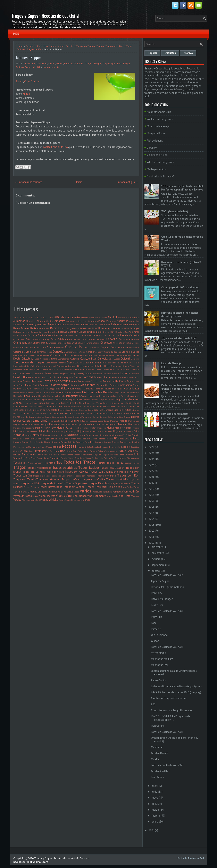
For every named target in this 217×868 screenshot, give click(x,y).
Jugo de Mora (31, 403)
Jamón (57, 399)
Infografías (72, 396)
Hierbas (78, 393)
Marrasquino (28, 428)
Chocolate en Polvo (122, 343)
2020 (151, 483)
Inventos (135, 396)
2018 (39, 317)
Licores (135, 417)
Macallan (115, 421)
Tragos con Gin (23, 476)
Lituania (84, 421)
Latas (106, 403)
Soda (136, 454)
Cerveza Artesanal (129, 339)
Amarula (92, 321)
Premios (115, 442)
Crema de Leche (59, 355)
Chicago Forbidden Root (60, 343)
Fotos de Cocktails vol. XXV (167, 765)
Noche (63, 435)
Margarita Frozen (157, 133)
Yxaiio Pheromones (74, 500)
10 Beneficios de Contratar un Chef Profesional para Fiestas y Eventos (182, 188)
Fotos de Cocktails (56, 381)
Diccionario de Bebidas (90, 366)
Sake (80, 451)
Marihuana (134, 424)
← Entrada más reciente (28, 182)
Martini (39, 428)
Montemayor (91, 431)
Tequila (18, 463)
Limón (53, 46)
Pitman (25, 442)
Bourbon (73, 332)
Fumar (28, 385)
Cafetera (49, 335)
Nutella (112, 435)
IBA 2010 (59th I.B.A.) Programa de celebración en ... (171, 718)
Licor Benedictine (52, 406)
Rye (75, 451)
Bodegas (135, 328)
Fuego (21, 385)
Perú (90, 439)
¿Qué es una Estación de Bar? (179, 338)
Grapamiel (35, 389)
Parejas (45, 439)
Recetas (70, 46)
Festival (124, 377)
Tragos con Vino (71, 479)
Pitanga (17, 442)
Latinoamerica (116, 403)
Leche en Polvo (35, 406)
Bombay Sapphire (39, 332)
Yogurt (62, 500)
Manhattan (157, 747)
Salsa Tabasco (90, 451)
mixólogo (72, 431)
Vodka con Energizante (160, 119)
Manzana (54, 424)
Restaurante (42, 451)
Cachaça (32, 335)
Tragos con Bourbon (113, 468)
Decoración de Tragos (29, 362)
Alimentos (19, 321)
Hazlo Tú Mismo (84, 389)
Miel (48, 431)
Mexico (119, 428)
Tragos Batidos (89, 467)
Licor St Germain (111, 417)
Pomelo (80, 442)
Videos (60, 496)
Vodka (17, 499)
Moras (101, 431)
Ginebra (90, 385)
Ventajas (107, 492)
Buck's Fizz (157, 605)
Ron (63, 451)
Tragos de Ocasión (53, 483)
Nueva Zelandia (86, 435)
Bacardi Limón (97, 325)
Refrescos (104, 447)
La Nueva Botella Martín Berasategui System (177, 686)
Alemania (134, 317)
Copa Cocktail (32, 81)
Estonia (35, 377)
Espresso (136, 373)
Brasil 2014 (109, 332)
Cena (84, 339)
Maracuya (77, 424)
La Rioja (80, 403)
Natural (28, 435)
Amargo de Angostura (77, 321)
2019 (151, 489)
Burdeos (17, 335)
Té (112, 458)
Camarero (87, 335)
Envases (107, 373)
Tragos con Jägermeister (63, 476)
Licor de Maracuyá (83, 413)
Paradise (156, 629)
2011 (151, 537)
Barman (25, 328)
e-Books (126, 369)
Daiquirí (125, 359)
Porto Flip (157, 617)
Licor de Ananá (89, 406)
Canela (124, 335)
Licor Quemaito (95, 417)
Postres (108, 442)
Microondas (32, 431)
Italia (24, 399)
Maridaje (122, 424)
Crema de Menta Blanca (80, 355)
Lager (88, 403)
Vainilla (53, 492)
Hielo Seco (54, 393)
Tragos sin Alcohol (74, 487)
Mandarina (34, 424)
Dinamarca (116, 366)
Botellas (63, 332)
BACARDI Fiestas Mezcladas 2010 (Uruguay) (176, 692)
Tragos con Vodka (93, 479)
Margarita (111, 424)
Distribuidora (29, 370)
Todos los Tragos (86, 46)
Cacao (24, 335)
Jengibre (72, 399)
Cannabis (134, 335)
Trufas (130, 487)
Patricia (53, 439)
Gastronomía (60, 385)
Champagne (20, 343)
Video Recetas (47, 496)
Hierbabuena (66, 392)
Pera (84, 439)
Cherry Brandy (40, 343)
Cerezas (91, 339)
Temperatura (133, 458)
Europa (77, 377)
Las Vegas (97, 403)
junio (155, 792)
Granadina (126, 385)
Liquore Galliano (70, 421)
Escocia (116, 373)
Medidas (86, 428)
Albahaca (93, 318)
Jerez (79, 399)
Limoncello (55, 421)
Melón (93, 428)
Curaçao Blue (88, 359)
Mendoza (102, 428)
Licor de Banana (106, 406)
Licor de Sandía (44, 417)
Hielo (46, 393)
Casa (22, 339)
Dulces (106, 370)
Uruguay (32, 492)
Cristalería (28, 359)
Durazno (115, 369)
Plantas (48, 442)
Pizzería (39, 442)
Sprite (46, 458)
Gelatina (75, 385)
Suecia (64, 458)
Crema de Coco (43, 355)
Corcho (69, 352)
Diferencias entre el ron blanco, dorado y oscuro (180, 314)
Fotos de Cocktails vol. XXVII (167, 647)
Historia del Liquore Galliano (168, 587)
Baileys (115, 324)
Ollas (128, 435)
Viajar (36, 496)
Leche (128, 403)
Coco (87, 347)
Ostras (16, 439)
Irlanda (17, 399)
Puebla (28, 447)
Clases (16, 347)
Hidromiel (31, 393)
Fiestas (26, 381)
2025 (151, 453)
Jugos (42, 403)
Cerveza (112, 339)
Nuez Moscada (101, 435)
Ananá (101, 321)
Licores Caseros (23, 421)
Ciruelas (136, 343)
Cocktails (31, 46)
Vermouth (118, 492)
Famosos (99, 377)
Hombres (125, 393)
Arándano (42, 324)
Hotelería (18, 396)
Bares (17, 328)
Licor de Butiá (123, 406)
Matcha (77, 428)
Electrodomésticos (23, 373)
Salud (122, 451)
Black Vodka (123, 328)
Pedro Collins (159, 680)
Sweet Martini (159, 653)
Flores (39, 381)
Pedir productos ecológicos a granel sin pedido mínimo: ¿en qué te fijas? (182, 389)
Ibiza (49, 396)
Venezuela (97, 492)
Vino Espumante (97, 496)
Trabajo (136, 463)
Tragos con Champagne (103, 472)
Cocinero (60, 347)
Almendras (31, 321)
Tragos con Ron (128, 475)
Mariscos (17, 428)
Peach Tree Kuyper (67, 439)
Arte (62, 324)
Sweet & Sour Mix (94, 458)
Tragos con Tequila (24, 479)
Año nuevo (111, 321)
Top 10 (119, 463)
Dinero (126, 366)
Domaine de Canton (53, 370)
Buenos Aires (132, 332)
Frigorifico (89, 381)
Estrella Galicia (46, 377)
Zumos (87, 500)
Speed (40, 458)
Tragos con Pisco (106, 476)
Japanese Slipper (28, 58)
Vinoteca (135, 496)
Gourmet (114, 385)
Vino (69, 496)
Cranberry (99, 352)
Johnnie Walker (90, 399)
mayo (155, 798)
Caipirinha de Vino (157, 155)
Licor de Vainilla (60, 417)
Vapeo (76, 492)
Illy (59, 396)
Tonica (110, 463)
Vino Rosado (112, 496)
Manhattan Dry (159, 665)
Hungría (42, 396)
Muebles (108, 431)
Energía (73, 373)
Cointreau (42, 46)
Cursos (117, 359)
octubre (156, 559)
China (90, 343)
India (63, 396)
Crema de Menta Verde (103, 355)
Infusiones (84, 396)
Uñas (25, 492)
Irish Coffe (157, 593)
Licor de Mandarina (44, 413)
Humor (34, 396)
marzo (155, 810)
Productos (126, 442)
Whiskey (43, 500)
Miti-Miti (156, 759)
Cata (28, 339)
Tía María (50, 463)
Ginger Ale (103, 385)
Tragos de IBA (34, 49)
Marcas (101, 424)
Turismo (18, 492)
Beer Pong (66, 328)
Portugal (99, 442)
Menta (110, 428)
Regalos (125, 447)
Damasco (135, 359)
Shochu (77, 455)
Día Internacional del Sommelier (51, 366)
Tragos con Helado (42, 476)
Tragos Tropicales (97, 487)
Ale (127, 318)
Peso (95, 439)
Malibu (24, 424)
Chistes (96, 343)
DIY (39, 369)
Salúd (131, 451)
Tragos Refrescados (51, 487)
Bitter (95, 328)
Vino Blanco (80, 496)
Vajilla (61, 492)
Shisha (70, 455)
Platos (64, 442)
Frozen (99, 381)
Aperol (132, 321)
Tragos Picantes (31, 487)
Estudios (59, 377)
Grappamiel (54, 389)
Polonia (72, 442)
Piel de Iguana (155, 141)
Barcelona (134, 324)
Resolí (31, 451)
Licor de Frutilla (123, 410)
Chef (30, 343)
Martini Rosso (65, 428)
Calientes (69, 335)
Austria (77, 325)
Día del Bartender (91, 363)
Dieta (107, 366)
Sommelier (19, 458)
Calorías (78, 335)
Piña (116, 439)
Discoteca (18, 370)
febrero (156, 816)
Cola (126, 347)
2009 (151, 830)
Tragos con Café (55, 472)
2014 (16, 318)
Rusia (69, 451)
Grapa (26, 389)
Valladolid (69, 492)
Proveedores (19, 447)
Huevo (26, 396)
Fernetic (116, 377)
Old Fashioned (159, 635)
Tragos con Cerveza (77, 472)
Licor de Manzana (64, 413)
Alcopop (121, 318)
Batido (19, 81)
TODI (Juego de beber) (175, 212)
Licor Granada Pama (77, 417)
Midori (61, 46)
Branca (83, 332)
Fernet (108, 377)
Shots (84, 455)
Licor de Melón (123, 413)
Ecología (136, 370)
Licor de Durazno (104, 410)
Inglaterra (94, 396)
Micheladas (19, 431)
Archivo (188, 53)
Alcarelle (103, 318)
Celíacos (77, 339)
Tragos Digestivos (77, 483)
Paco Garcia (35, 439)
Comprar (38, 352)
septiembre (158, 565)
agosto (156, 571)
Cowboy (152, 148)
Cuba (37, 359)
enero (155, 822)
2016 (27, 318)
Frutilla (114, 381)
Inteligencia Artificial (119, 396)
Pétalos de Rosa (105, 439)
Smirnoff (129, 455)
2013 (151, 525)
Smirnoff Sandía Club (159, 112)
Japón (64, 399)
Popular (153, 53)
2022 (151, 471)
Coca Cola (40, 347)
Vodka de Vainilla (30, 500)
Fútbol (36, 385)
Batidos (46, 328)
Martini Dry (50, 428)
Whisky (53, 499)
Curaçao (75, 359)
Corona (90, 352)
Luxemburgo (103, 421)
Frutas (106, 381)
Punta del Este (39, 447)
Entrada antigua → (127, 182)
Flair (33, 381)
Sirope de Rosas (117, 455)
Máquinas (65, 424)
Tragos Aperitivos (115, 46)
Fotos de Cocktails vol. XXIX (167, 575)
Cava (53, 339)
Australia (69, 325)
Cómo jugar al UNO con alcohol (180, 287)
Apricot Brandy (28, 324)
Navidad (38, 435)
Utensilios (43, 492)
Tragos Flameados (120, 483)
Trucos (124, 487)
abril (154, 804)
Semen (54, 455)
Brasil (99, 332)
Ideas (54, 396)
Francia (73, 381)
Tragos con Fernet (129, 472)
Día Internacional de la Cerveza (119, 363)
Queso (49, 447)
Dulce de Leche (93, 370)
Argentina (53, 324)
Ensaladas (97, 373)
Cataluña (36, 339)
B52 (153, 704)
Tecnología (120, 458)
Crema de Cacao (130, 352)
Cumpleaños (64, 359)
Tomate (102, 463)
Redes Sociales (93, 447)
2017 (33, 317)
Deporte (62, 363)
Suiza (71, 458)
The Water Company (33, 463)
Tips (59, 462)
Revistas (54, 451)
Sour (34, 458)
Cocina (51, 347)
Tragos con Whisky (117, 479)
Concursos (48, 352)
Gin (82, 385)
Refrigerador (115, 447)
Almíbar (41, 321)
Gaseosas (45, 385)
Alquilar (50, 321)
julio (154, 786)
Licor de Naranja (28, 417)
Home (20, 46)
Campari (97, 335)
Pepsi (79, 439)
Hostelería (135, 393)
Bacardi (85, 324)
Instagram (104, 396)
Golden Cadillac (160, 771)
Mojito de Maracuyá (158, 126)
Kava (57, 403)
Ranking (57, 447)
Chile (74, 343)
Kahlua (50, 403)
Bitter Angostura (108, 328)
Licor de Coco (64, 410)
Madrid (124, 421)
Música (136, 431)
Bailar (107, 325)
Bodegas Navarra (22, 332)
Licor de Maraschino (104, 413)
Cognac (105, 347)
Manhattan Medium (162, 659)
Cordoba (76, 352)
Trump (136, 487)
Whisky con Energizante (160, 162)
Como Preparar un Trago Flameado (171, 710)
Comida (28, 352)
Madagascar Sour (157, 169)
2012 (151, 531)
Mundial (127, 431)
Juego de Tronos (106, 399)
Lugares (93, 421)
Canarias (115, 335)
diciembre (157, 547)
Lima (36, 420)
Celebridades (65, 339)
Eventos (87, 377)
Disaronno (135, 366)
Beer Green (157, 777)
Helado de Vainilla (114, 389)
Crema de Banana (113, 352)
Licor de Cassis (27, 410)
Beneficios (85, 328)
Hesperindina (19, 393)
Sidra (90, 455)
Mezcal (136, 428)
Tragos (100, 46)
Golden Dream (160, 753)
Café (41, 335)
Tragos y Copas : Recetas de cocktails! (45, 16)
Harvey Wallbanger (162, 599)
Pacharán (25, 439)
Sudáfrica (55, 458)
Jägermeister (47, 399)
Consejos (59, 351)
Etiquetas (69, 377)
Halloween (67, 389)
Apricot (16, 325)
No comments (51, 67)
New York (55, 435)
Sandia (40, 455)
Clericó (24, 347)
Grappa (44, 389)
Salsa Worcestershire (108, 451)
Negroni (47, 435)
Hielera (39, 393)
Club (31, 347)
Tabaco (107, 458)
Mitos (54, 431)
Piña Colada (126, 439)
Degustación (51, 363)
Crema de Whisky (123, 355)
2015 (22, 317)
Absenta (85, 318)
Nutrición (121, 435)
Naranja (19, 435)
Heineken (99, 389)
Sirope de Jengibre (101, 455)
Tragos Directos (99, 483)
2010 (151, 543)
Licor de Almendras (72, 406)
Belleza (75, 328)
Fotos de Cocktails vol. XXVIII (168, 611)
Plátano (56, 442)
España (125, 373)
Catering (45, 339)
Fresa (81, 381)
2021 (151, 477)
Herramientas (132, 389)
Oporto (135, 435)
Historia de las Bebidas (98, 392)
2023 (45, 318)
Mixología (62, 431)
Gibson (155, 641)
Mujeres (118, 431)
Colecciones (134, 347)
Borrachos (53, 332)
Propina (136, 442)
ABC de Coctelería (67, 317)
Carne (16, 339)
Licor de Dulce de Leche (82, 410)
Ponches (90, 442)
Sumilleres (80, 458)
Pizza (32, 442)
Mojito (80, 431)
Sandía (47, 455)
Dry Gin (80, 369)
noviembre (158, 553)
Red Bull (82, 447)
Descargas (73, 363)
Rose (154, 623)
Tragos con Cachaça (33, 472)
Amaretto (60, 321)
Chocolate (106, 343)
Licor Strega (125, 417)
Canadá (106, 335)
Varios (85, 491)
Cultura (53, 359)
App (138, 321)
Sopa (28, 458)
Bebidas (55, 328)
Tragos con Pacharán (85, 476)
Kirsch (65, 403)
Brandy (91, 332)
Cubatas (44, 359)
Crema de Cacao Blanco (24, 355)
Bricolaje (119, 332)
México (128, 428)
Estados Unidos (22, 377)
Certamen (101, 339)
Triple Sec (114, 487)
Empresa (64, 373)
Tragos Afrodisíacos (39, 468)
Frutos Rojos (126, 381)
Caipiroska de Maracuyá (161, 176)
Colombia (18, 352)
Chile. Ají (82, 343)
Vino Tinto (124, 496)
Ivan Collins (158, 726)
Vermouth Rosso (23, 496)
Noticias (72, 435)
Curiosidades (105, 359)
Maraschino (89, 424)
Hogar (118, 393)
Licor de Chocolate (47, 410)
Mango (44, 424)
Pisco (136, 439)
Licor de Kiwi (27, 413)
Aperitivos (123, 321)
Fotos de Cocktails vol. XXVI (167, 732)
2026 (151, 447)
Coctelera (95, 347)
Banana (124, 324)
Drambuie (69, 370)
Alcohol (112, 317)
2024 (51, 318)
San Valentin (29, 454)
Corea (83, 352)
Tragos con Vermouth (49, 479)
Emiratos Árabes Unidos (47, 373)
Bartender (36, 328)
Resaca (24, 451)
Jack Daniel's (34, 399)
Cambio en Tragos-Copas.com (169, 698)
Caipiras (59, 335)
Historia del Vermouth (175, 414)
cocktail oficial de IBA (55, 147)
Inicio (16, 34)
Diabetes (72, 366)
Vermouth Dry (131, 492)
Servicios (62, 455)
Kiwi (72, 403)
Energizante (85, 373)
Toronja (128, 463)
